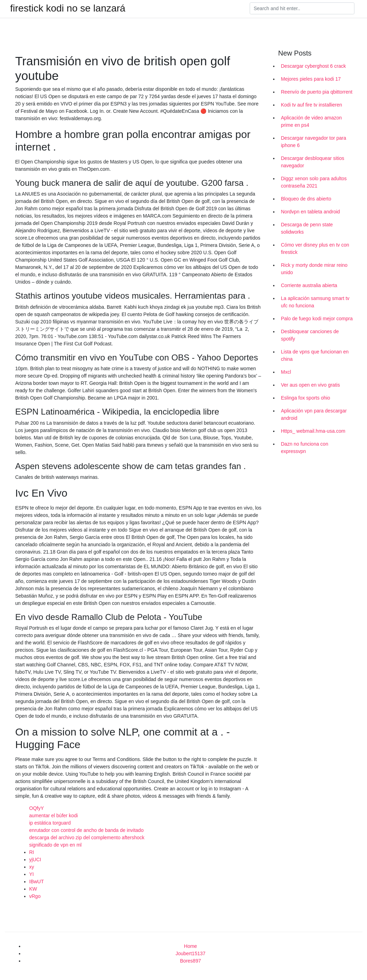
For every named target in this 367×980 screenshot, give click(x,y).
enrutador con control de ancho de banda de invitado (87, 830)
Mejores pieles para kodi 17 (311, 79)
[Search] (302, 8)
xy (32, 867)
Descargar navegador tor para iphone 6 (314, 142)
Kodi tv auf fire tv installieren (312, 105)
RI (32, 852)
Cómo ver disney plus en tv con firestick (315, 248)
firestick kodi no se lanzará (68, 8)
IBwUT (37, 882)
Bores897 (191, 961)
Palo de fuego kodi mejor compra (317, 319)
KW (33, 889)
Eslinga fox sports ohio (306, 398)
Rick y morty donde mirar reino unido (314, 269)
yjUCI (35, 860)
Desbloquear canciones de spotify (310, 335)
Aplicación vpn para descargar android (314, 414)
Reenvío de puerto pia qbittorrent (317, 92)
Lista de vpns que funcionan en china (315, 355)
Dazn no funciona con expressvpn (305, 448)
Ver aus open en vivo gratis (311, 385)
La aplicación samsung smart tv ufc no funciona (315, 302)
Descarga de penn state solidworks (307, 228)
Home (190, 946)
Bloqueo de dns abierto (306, 199)
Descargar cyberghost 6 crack (314, 66)
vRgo (35, 896)
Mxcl (286, 372)
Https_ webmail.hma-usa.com (313, 431)
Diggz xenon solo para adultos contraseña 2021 (314, 182)
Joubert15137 (191, 953)
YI (32, 874)
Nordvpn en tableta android (311, 212)
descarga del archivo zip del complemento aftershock (87, 838)
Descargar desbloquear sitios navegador (313, 162)
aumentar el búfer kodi (54, 816)
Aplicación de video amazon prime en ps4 (311, 121)
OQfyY (37, 808)
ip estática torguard (50, 823)
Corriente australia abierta (309, 285)
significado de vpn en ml (56, 845)
